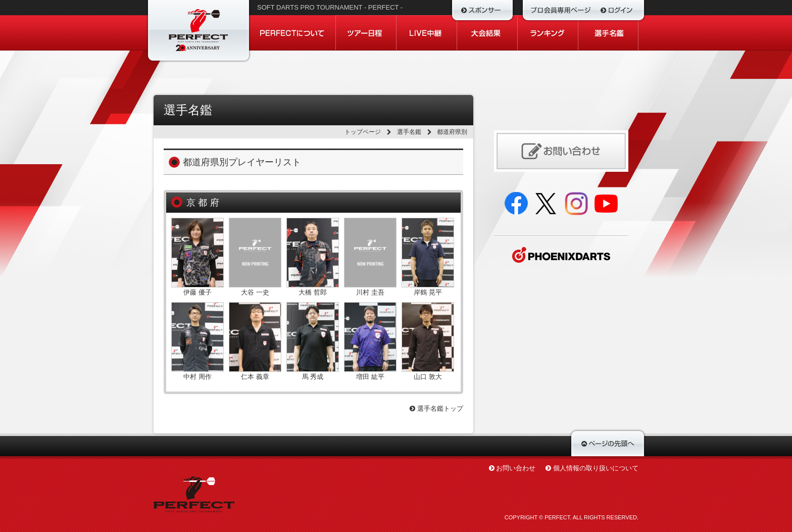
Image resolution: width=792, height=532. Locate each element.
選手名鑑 (409, 132)
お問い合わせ (516, 468)
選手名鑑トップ (436, 408)
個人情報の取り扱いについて (596, 468)
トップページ (363, 132)
